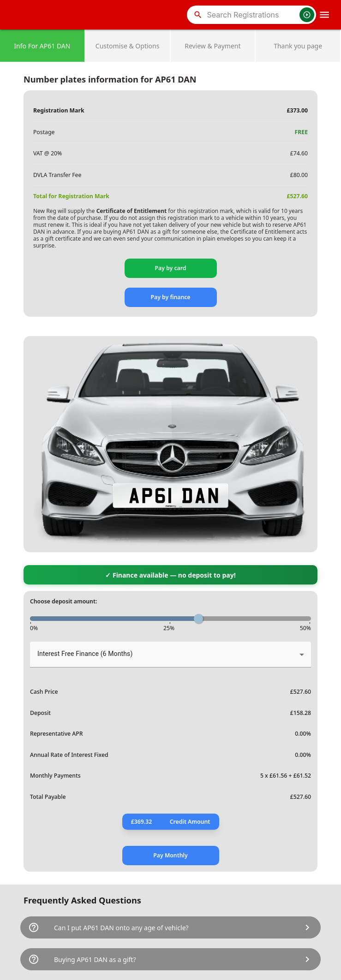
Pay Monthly (170, 855)
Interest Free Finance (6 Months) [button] (85, 654)
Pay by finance (170, 297)
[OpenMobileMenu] (324, 15)
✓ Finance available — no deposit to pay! (170, 575)
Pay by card (171, 268)
